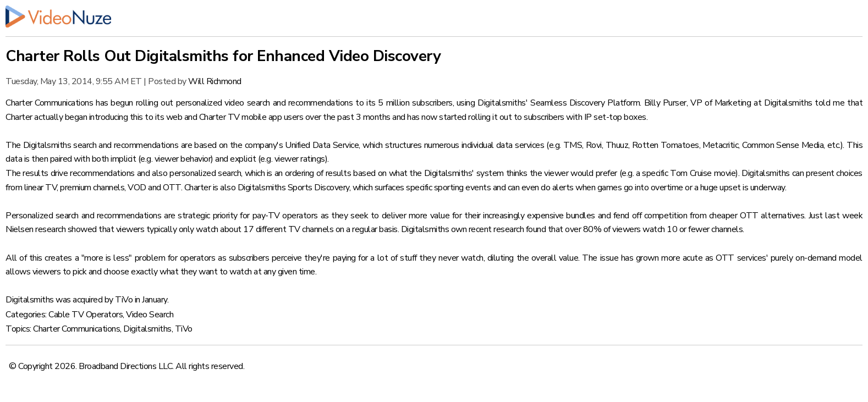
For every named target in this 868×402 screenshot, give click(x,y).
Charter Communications (76, 329)
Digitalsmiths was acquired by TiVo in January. (87, 300)
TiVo (184, 329)
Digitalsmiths (147, 329)
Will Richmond (215, 81)
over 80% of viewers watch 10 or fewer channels (654, 229)
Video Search (150, 315)
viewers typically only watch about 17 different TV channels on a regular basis (257, 229)
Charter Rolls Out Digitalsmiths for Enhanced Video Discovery (223, 56)
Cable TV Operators (86, 315)
